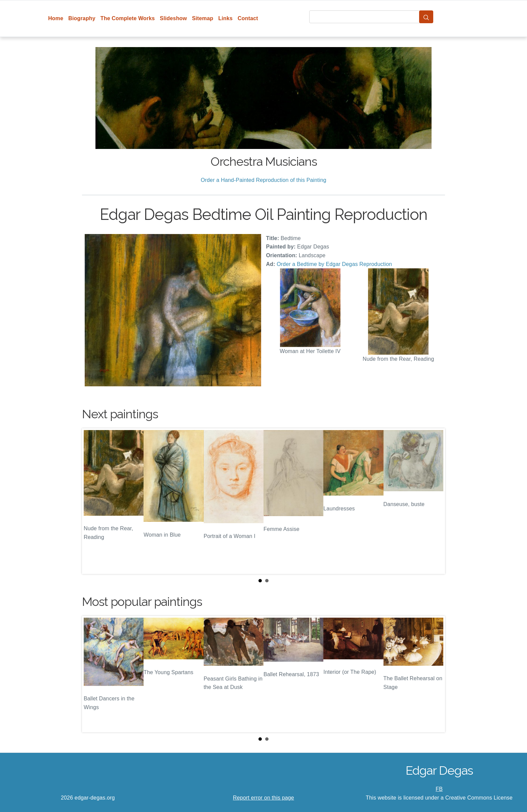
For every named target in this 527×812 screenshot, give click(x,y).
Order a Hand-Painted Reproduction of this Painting (263, 180)
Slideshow (174, 18)
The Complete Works (128, 18)
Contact (248, 18)
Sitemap (202, 18)
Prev (92, 501)
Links (226, 18)
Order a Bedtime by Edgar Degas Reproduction (334, 264)
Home (56, 18)
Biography (82, 18)
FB (439, 789)
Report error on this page (263, 798)
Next (435, 501)
